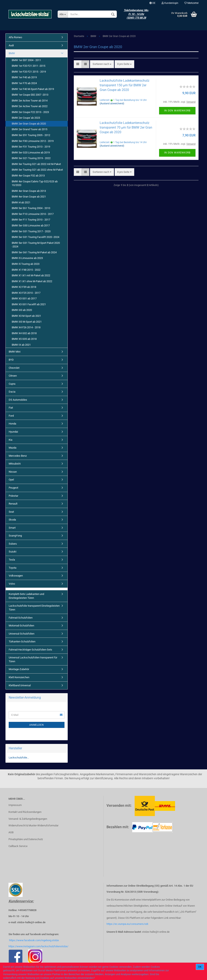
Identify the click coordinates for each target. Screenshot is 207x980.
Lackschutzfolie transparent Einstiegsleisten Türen (34, 608)
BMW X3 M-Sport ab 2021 (26, 316)
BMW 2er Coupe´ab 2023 (26, 118)
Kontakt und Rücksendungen (25, 812)
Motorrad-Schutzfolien (21, 626)
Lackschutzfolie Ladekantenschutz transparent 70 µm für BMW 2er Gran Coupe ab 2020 (126, 127)
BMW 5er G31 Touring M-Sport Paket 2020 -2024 (36, 245)
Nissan (13, 472)
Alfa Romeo (15, 37)
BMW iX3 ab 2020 (22, 310)
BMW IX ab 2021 (21, 345)
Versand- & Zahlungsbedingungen (28, 819)
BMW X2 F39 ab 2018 (24, 287)
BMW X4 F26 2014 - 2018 (26, 327)
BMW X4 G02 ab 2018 (24, 333)
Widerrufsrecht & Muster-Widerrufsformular (33, 825)
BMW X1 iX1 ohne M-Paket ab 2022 (32, 281)
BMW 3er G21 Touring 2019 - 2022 (31, 158)
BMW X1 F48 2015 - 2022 (26, 270)
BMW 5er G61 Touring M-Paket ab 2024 (34, 252)
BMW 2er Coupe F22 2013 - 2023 (30, 112)
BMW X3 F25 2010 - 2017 (26, 293)
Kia (11, 440)
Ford (11, 416)
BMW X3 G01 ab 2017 (24, 298)
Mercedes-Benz (18, 456)
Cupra (12, 384)
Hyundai (13, 432)
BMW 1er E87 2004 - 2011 (26, 60)
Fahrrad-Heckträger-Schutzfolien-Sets (30, 650)
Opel (11, 480)
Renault (13, 504)
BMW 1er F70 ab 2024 (24, 83)
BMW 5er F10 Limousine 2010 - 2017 (33, 214)
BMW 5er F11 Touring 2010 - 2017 (31, 220)
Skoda (12, 520)
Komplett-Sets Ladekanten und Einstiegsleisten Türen (26, 596)
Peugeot (13, 488)
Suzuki (13, 552)
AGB (11, 832)
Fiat (11, 408)
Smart (12, 528)
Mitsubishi (15, 464)
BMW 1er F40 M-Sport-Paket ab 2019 (33, 89)
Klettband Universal (20, 685)
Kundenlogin (170, 3)
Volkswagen (16, 576)
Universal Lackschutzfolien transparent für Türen (33, 659)
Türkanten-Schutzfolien (22, 642)
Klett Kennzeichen (19, 677)
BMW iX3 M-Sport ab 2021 (27, 322)
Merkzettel (191, 3)
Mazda (13, 448)
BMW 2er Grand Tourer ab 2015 (30, 129)
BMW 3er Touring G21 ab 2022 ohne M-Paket (37, 170)
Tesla (12, 560)
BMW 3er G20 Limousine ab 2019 (31, 153)
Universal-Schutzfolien (22, 634)
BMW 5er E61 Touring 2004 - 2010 (31, 208)
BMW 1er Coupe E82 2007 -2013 (30, 95)
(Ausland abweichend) (112, 103)
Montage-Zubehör (19, 669)
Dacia (12, 392)
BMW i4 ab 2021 (21, 202)
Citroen (13, 376)
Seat (11, 512)
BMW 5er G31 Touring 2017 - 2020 (31, 231)
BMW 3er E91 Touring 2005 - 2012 (31, 135)
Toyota (13, 568)
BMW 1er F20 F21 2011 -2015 (29, 66)
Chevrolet (14, 368)
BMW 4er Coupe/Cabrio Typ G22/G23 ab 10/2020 (35, 183)
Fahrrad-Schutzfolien (21, 618)
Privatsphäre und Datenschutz (26, 839)
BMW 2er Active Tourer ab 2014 (30, 101)
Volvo (12, 584)
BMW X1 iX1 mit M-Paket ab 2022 (31, 275)
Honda (12, 424)
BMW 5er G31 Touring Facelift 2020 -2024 (35, 237)
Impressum (15, 805)
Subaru (13, 544)
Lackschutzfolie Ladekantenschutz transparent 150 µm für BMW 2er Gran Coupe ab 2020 (125, 85)
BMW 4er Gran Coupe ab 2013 (29, 191)
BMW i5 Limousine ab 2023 (27, 258)
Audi (11, 45)
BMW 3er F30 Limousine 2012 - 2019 (33, 141)
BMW (12, 53)
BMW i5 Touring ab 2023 (26, 264)
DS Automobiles (18, 400)
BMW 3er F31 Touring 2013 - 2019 (31, 147)
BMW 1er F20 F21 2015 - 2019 (29, 72)
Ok (200, 967)
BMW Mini (15, 352)
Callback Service (18, 846)
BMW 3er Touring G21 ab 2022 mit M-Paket (36, 164)
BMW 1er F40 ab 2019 (24, 77)
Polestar (13, 496)
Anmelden (37, 725)
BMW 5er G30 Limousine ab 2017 (31, 225)
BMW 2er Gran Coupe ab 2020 (29, 124)
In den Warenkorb (177, 111)
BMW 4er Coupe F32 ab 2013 (28, 176)
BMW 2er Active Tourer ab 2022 (30, 106)
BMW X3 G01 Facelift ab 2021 (29, 304)
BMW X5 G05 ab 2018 (24, 339)
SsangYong (15, 536)
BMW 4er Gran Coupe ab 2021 (29, 197)
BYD (11, 360)
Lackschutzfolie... (19, 758)
